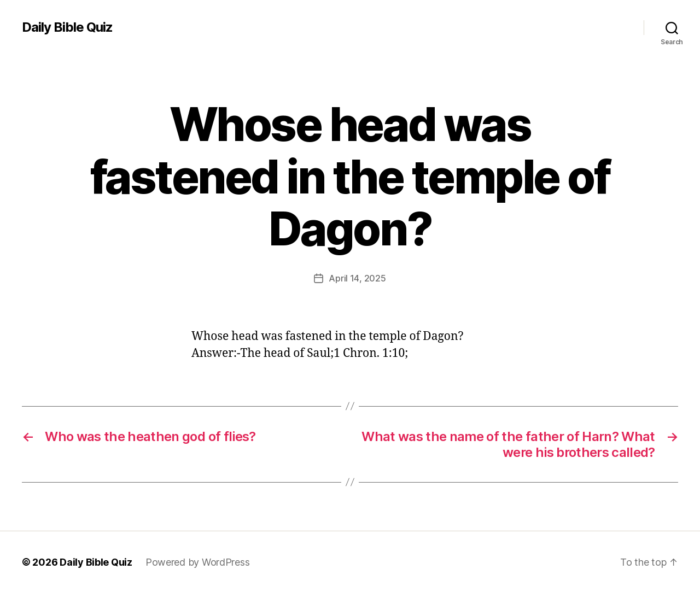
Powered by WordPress (198, 562)
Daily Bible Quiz (67, 27)
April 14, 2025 (357, 278)
